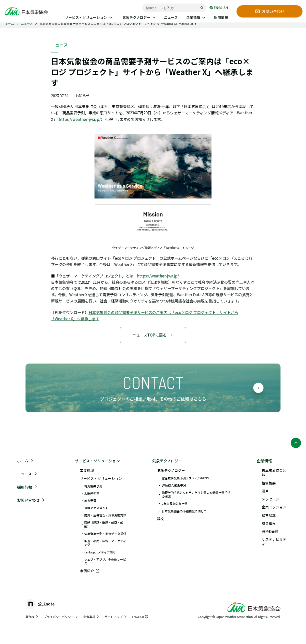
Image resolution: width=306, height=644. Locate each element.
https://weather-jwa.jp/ (80, 119)
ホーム (9, 23)
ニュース (27, 23)
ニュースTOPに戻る (153, 335)
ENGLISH (219, 8)
